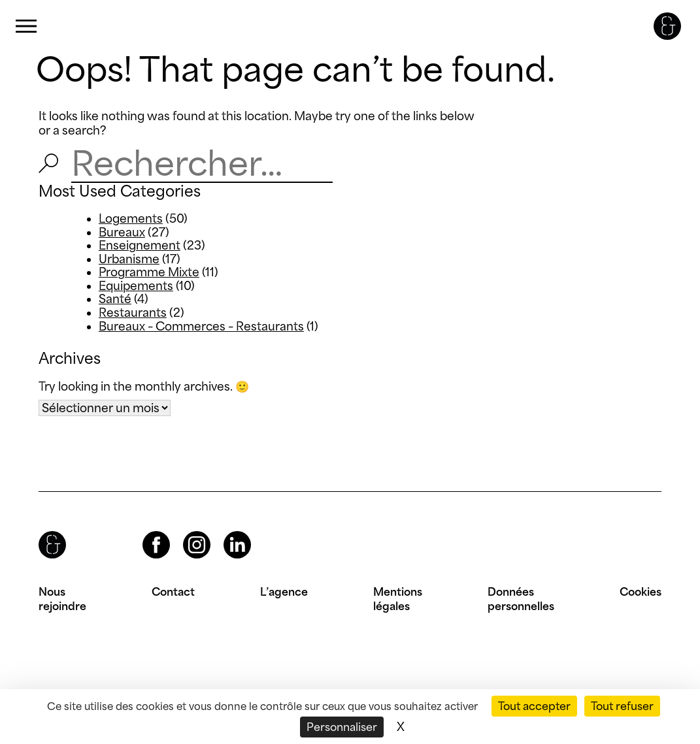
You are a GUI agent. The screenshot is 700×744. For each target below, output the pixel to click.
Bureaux (122, 232)
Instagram (185, 531)
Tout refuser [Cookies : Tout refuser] (622, 706)
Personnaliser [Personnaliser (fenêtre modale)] (342, 727)
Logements (131, 218)
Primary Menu (26, 26)
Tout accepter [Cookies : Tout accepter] (534, 706)
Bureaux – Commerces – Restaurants (201, 326)
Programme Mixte (149, 272)
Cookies (641, 592)
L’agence (284, 592)
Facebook (145, 531)
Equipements (136, 286)
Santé (115, 299)
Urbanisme (129, 259)
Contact (173, 592)
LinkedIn (225, 531)
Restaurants (133, 313)
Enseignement (140, 245)
